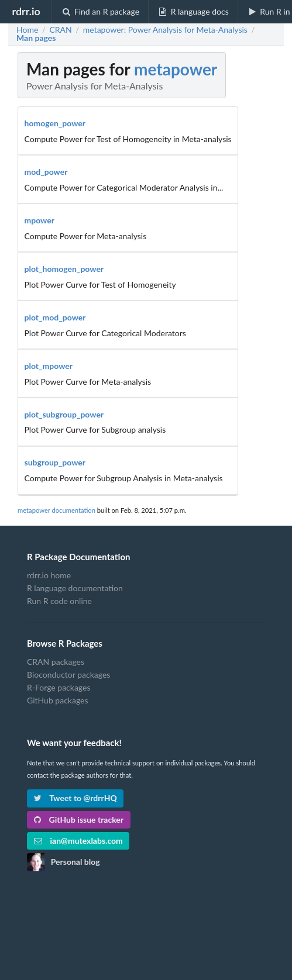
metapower (176, 69)
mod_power (46, 172)
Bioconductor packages (68, 674)
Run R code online (59, 601)
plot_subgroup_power (64, 414)
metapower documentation (56, 510)
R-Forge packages (59, 687)
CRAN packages (56, 662)
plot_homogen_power (64, 269)
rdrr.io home (49, 575)
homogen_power (55, 123)
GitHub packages (58, 700)
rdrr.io (26, 11)
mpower (39, 220)
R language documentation (75, 588)
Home (27, 30)
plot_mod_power (55, 317)
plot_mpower (49, 366)
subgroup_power (55, 462)
